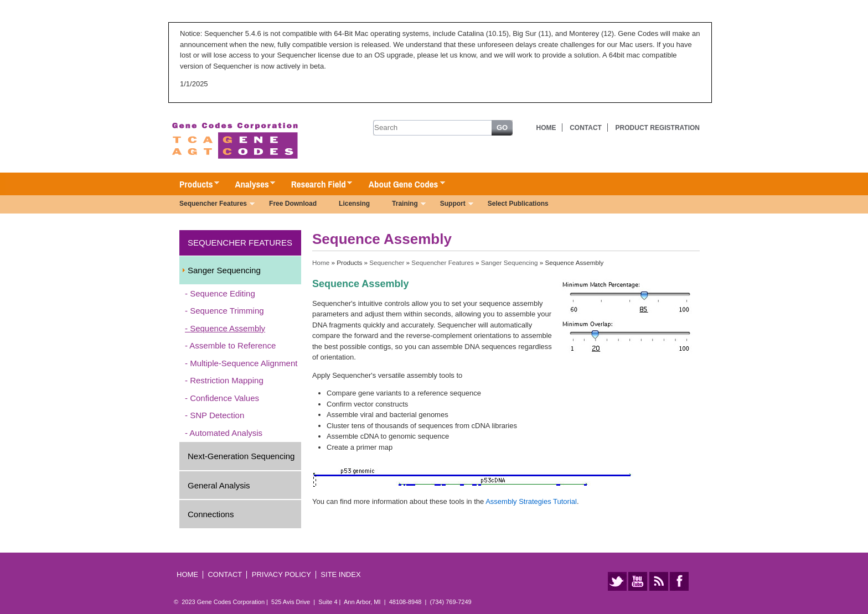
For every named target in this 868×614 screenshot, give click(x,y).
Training (403, 205)
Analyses (249, 185)
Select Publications (518, 204)
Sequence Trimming (227, 311)
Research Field (316, 185)
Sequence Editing (223, 293)
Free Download (293, 204)
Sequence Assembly (228, 328)
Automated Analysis (226, 433)
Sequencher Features (211, 205)
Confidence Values (224, 398)
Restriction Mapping (227, 380)
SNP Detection (217, 415)
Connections (211, 514)
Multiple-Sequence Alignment (244, 363)
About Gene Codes (401, 185)
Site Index (340, 574)
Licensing (354, 204)
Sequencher (387, 262)
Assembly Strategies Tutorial (531, 501)
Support (451, 205)
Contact (586, 128)
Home (546, 128)
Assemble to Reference (232, 345)
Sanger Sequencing (224, 270)
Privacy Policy (281, 574)
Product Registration (658, 128)
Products (194, 185)
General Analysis (219, 485)
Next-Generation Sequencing (241, 456)
